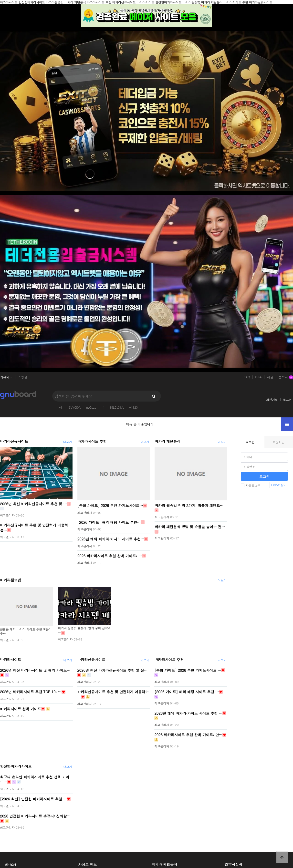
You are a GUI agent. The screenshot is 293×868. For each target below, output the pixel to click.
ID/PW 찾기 (279, 485)
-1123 (133, 407)
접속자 (286, 377)
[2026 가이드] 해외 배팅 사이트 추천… (109, 522)
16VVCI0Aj (74, 407)
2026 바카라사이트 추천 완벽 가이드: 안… (188, 735)
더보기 (68, 442)
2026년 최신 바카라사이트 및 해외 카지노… (35, 670)
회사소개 (11, 864)
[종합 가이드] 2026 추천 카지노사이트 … (188, 670)
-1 (61, 407)
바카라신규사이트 (14, 441)
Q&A (259, 377)
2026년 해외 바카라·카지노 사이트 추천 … (188, 713)
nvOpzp (91, 407)
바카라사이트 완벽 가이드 (21, 709)
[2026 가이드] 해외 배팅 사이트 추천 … (187, 692)
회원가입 (272, 399)
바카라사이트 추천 (92, 441)
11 (103, 407)
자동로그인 (251, 485)
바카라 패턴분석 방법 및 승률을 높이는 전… (190, 527)
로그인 (287, 399)
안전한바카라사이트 (16, 766)
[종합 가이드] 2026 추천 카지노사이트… (110, 506)
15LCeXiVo (117, 407)
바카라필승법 (10, 580)
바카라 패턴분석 (167, 441)
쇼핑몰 (23, 377)
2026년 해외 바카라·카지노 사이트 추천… (111, 539)
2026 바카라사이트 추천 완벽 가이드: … (110, 556)
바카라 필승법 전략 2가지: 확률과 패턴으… (189, 506)
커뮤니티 (6, 377)
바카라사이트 (10, 660)
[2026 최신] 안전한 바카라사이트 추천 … (33, 799)
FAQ (247, 377)
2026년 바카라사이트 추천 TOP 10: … (31, 692)
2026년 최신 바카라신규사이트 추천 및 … (33, 504)
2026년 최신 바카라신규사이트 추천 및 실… (112, 670)
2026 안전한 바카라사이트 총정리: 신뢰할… (35, 816)
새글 (270, 377)
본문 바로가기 (0, 0)
